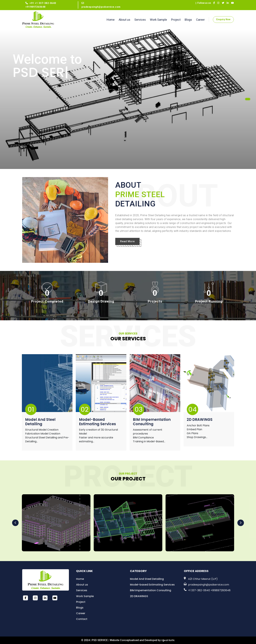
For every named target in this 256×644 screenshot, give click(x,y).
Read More (127, 241)
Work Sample (158, 20)
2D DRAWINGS (200, 420)
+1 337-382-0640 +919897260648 (209, 590)
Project (176, 20)
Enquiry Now (223, 19)
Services (140, 20)
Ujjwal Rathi (168, 640)
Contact (82, 619)
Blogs (188, 20)
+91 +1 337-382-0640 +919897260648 (41, 5)
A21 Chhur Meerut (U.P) (203, 579)
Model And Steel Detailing (40, 422)
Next (241, 523)
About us (124, 20)
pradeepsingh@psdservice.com (101, 5)
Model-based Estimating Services (97, 422)
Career (200, 20)
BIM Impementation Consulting (152, 422)
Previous (15, 523)
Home (111, 20)
